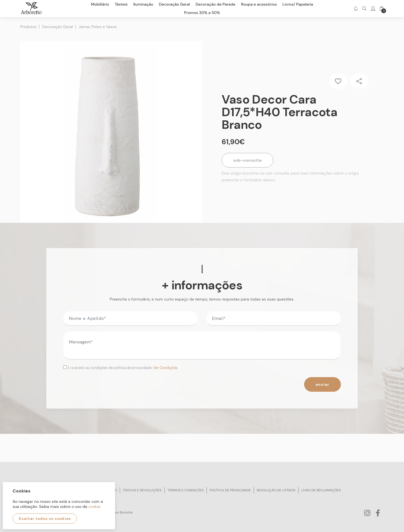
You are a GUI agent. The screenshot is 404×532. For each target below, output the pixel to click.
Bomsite (126, 512)
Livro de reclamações (321, 490)
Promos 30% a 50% (202, 13)
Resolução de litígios (276, 490)
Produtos (28, 27)
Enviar (322, 384)
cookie (94, 506)
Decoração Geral (58, 27)
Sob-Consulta (247, 160)
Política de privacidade (230, 490)
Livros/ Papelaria (298, 4)
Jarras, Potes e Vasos (98, 27)
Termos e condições (186, 490)
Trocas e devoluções (142, 490)
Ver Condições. (166, 368)
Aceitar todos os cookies (45, 519)
